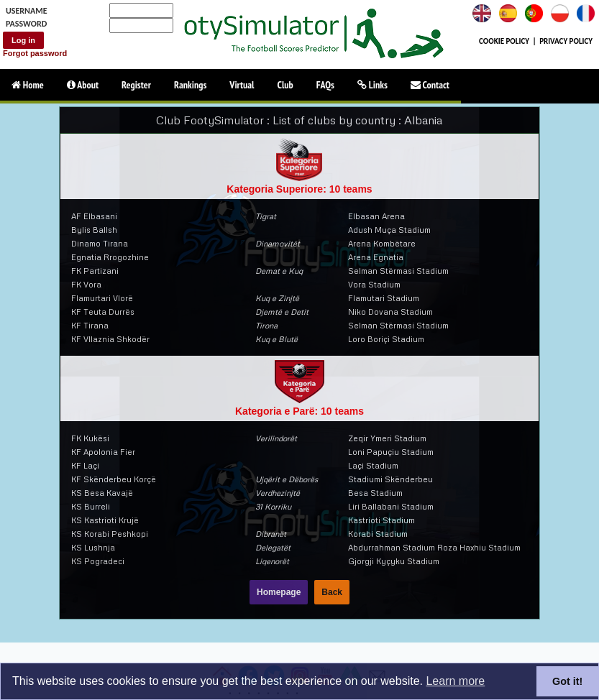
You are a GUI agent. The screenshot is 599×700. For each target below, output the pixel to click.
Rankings (190, 85)
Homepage (279, 592)
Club (285, 85)
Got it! (567, 681)
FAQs (325, 85)
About (83, 85)
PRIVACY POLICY (566, 41)
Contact (430, 85)
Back (332, 592)
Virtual (242, 85)
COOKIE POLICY (504, 41)
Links (372, 85)
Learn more (455, 681)
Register (136, 85)
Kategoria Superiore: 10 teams (299, 189)
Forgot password (35, 53)
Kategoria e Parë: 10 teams (299, 411)
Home (28, 85)
